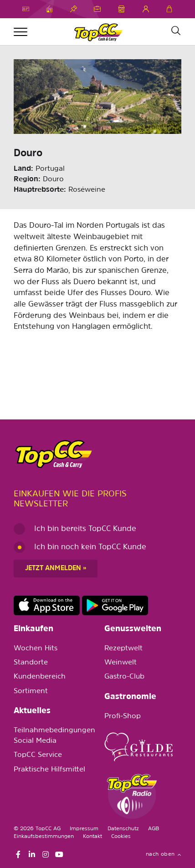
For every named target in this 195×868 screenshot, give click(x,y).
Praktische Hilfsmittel (49, 770)
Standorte (31, 663)
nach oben (164, 854)
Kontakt (92, 837)
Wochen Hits (36, 648)
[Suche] (175, 31)
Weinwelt (121, 663)
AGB (154, 829)
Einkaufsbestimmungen (44, 837)
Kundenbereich (40, 677)
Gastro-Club (124, 677)
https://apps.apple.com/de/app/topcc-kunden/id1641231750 (47, 606)
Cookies (121, 837)
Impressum (84, 829)
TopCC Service (38, 755)
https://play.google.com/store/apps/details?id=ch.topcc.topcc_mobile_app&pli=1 (115, 606)
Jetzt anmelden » (56, 569)
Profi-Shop (123, 716)
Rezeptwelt (123, 648)
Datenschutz (123, 829)
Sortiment (31, 691)
